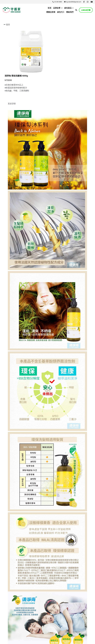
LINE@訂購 (86, 10)
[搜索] (76, 10)
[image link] (12, 10)
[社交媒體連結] (84, 2)
